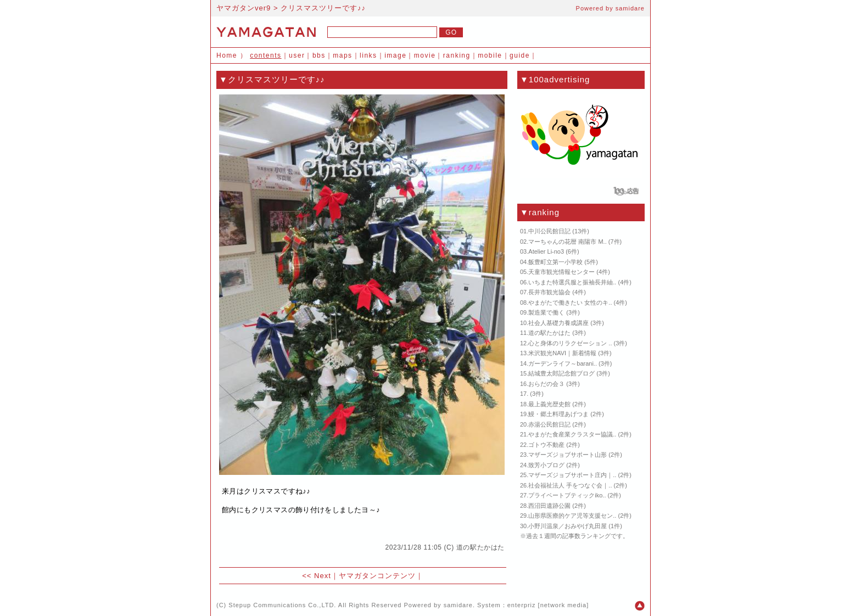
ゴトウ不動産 (546, 445)
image (395, 55)
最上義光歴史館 (549, 404)
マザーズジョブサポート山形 (568, 455)
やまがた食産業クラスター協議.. (572, 434)
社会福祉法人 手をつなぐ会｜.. (570, 485)
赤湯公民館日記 (549, 424)
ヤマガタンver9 (244, 8)
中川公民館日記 (549, 231)
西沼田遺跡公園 (549, 506)
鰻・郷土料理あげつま (558, 414)
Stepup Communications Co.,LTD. (282, 605)
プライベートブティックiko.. (567, 495)
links (368, 55)
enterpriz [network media (547, 605)
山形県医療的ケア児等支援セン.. (572, 516)
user (297, 55)
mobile (490, 55)
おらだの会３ (546, 384)
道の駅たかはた (480, 547)
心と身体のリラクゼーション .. (570, 343)
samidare (630, 8)
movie (425, 55)
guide (520, 55)
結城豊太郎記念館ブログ (561, 373)
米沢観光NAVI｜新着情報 (562, 353)
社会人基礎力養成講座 (558, 323)
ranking (457, 55)
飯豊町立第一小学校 (555, 262)
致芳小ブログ (546, 465)
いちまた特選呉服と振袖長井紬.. (572, 282)
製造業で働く (546, 312)
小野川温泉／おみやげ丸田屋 (568, 526)
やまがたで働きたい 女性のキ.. (570, 303)
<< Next (317, 576)
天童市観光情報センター (561, 272)
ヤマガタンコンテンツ (377, 576)
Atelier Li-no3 (546, 251)
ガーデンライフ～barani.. (563, 363)
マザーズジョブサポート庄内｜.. (572, 475)
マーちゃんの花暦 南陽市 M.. (567, 242)
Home (227, 55)
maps (342, 55)
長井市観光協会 (549, 292)
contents (265, 55)
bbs (319, 55)
